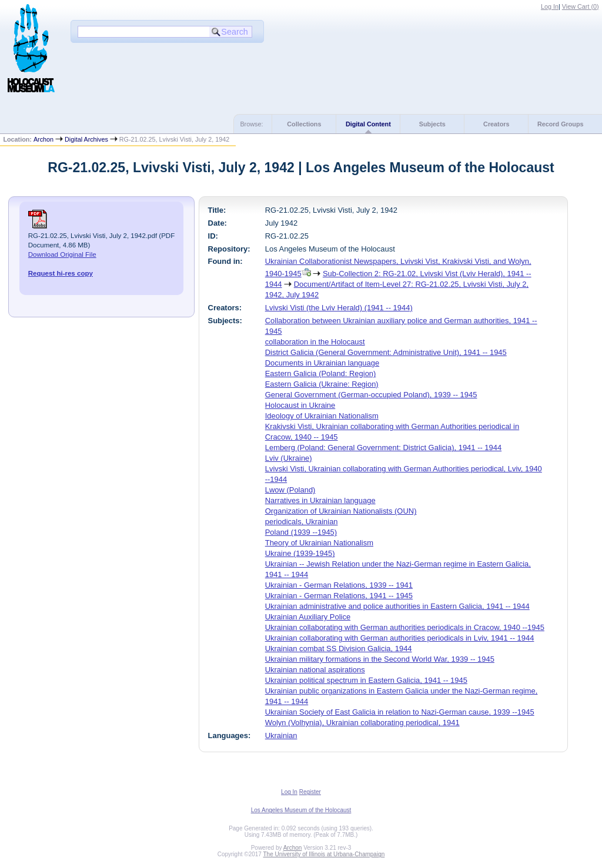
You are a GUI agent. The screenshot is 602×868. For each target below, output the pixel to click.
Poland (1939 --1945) (301, 532)
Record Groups (561, 124)
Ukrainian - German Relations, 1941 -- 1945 (339, 596)
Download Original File (62, 254)
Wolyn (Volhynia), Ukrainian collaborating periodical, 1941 (362, 723)
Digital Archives (86, 139)
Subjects (432, 124)
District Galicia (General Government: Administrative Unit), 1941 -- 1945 (386, 352)
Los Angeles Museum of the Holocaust (301, 810)
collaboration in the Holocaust (315, 342)
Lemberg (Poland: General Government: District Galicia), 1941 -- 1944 (383, 448)
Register (310, 792)
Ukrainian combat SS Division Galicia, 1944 (339, 649)
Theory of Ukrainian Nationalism (319, 543)
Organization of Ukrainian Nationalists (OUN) (341, 511)
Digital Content (368, 124)
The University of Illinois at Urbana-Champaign (324, 854)
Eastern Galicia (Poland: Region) (321, 373)
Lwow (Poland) (290, 490)
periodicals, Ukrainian (302, 522)
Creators (496, 124)
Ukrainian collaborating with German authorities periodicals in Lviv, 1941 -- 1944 (400, 638)
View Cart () (581, 6)
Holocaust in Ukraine (300, 405)
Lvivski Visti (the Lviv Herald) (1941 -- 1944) (339, 308)
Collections (304, 124)
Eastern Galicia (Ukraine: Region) (322, 384)
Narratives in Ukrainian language (320, 500)
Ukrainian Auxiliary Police (308, 617)
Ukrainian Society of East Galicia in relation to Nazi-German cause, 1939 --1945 (400, 712)
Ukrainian (281, 735)
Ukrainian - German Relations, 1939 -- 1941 (339, 585)
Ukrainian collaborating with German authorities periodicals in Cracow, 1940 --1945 (405, 627)
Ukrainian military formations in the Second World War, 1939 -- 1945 (380, 659)
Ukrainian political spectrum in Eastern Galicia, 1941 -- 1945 (366, 680)
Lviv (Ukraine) (289, 458)
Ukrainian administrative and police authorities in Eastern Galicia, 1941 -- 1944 (397, 606)
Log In (550, 6)
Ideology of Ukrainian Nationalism (322, 416)
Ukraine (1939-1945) (300, 553)
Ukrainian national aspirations (315, 670)
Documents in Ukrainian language (322, 363)
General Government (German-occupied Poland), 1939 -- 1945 (371, 395)
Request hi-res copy (61, 273)
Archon (44, 139)
